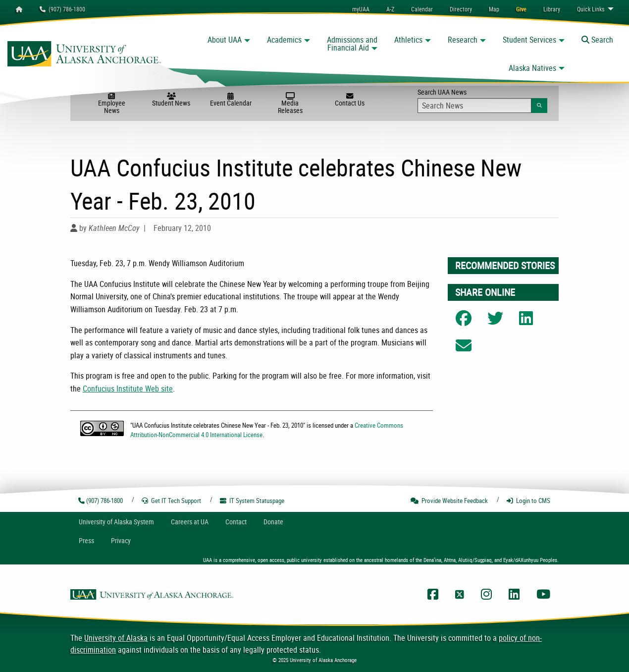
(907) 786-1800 (62, 9)
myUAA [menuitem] (361, 9)
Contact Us (350, 100)
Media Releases (290, 104)
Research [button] (463, 40)
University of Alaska (116, 638)
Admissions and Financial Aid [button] (352, 44)
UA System (116, 522)
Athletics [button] (408, 40)
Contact (236, 522)
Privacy (121, 540)
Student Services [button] (529, 40)
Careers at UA (190, 522)
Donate (273, 522)
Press (86, 540)
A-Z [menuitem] (390, 9)
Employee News (111, 104)
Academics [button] (284, 40)
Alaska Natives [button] (532, 68)
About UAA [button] (225, 40)
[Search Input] (475, 106)
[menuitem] (422, 9)
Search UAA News (482, 100)
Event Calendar (231, 100)
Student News (171, 100)
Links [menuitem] (591, 9)
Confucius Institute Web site (128, 389)
